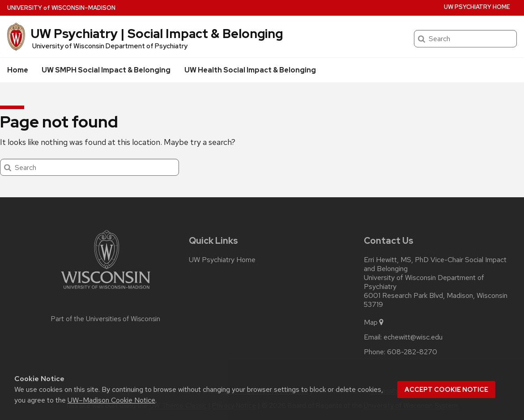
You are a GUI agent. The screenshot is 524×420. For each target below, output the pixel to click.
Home (18, 70)
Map (374, 322)
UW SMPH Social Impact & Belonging (106, 70)
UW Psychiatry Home (477, 7)
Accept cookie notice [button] (446, 390)
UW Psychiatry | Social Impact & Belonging (157, 34)
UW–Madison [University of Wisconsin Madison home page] (61, 8)
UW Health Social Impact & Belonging (250, 70)
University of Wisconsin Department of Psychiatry (110, 46)
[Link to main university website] (106, 291)
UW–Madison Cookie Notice (111, 400)
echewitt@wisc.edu (413, 337)
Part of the (106, 319)
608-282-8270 (412, 352)
